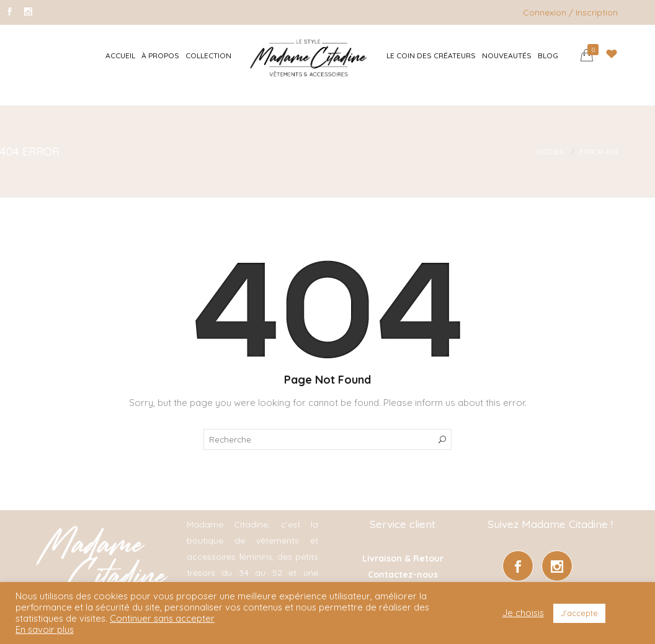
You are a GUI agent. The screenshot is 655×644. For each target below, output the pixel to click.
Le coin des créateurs (431, 55)
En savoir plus (45, 630)
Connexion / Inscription (570, 12)
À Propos (160, 55)
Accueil (120, 55)
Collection (208, 55)
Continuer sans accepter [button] (162, 618)
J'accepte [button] (579, 613)
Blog (548, 55)
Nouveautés (507, 55)
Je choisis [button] (523, 613)
